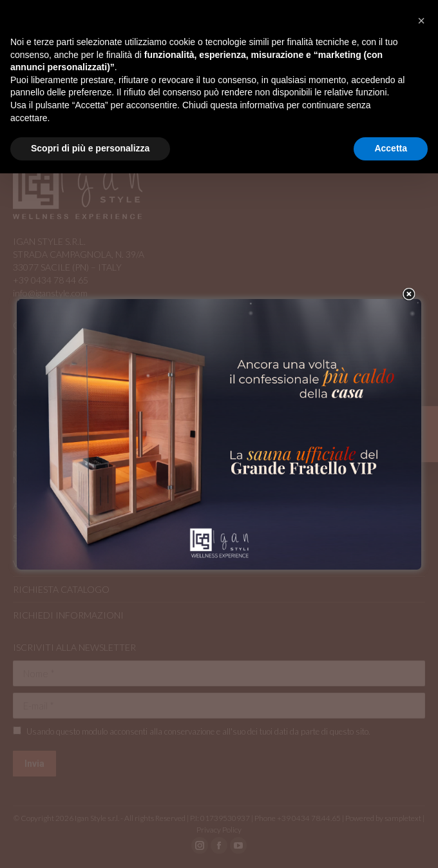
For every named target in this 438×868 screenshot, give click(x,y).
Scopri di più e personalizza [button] (90, 148)
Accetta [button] (391, 148)
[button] (421, 21)
